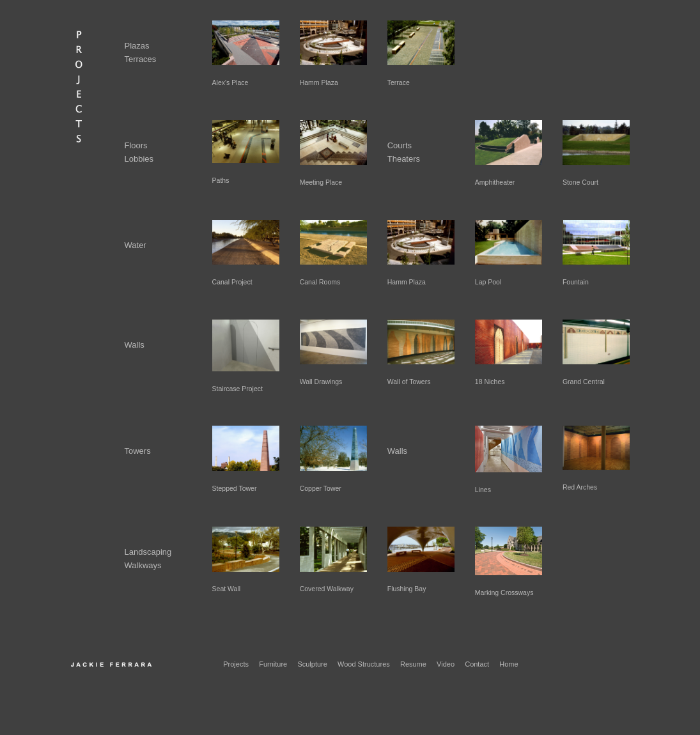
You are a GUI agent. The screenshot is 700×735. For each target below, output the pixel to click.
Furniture (273, 664)
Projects (236, 664)
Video (446, 664)
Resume (413, 664)
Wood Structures (364, 664)
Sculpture (312, 664)
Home (509, 664)
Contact (477, 664)
